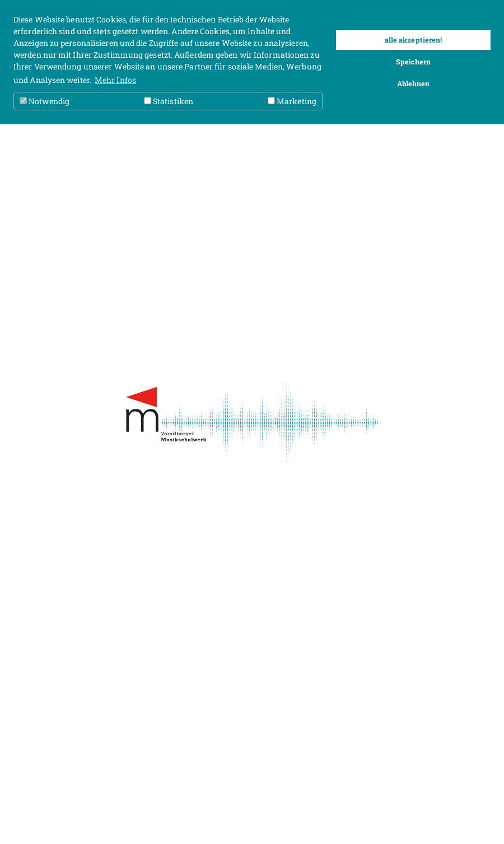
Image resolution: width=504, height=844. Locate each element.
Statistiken (169, 101)
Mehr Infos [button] (115, 80)
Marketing (292, 101)
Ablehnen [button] (414, 83)
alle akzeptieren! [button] (414, 40)
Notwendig (45, 101)
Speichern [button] (414, 62)
